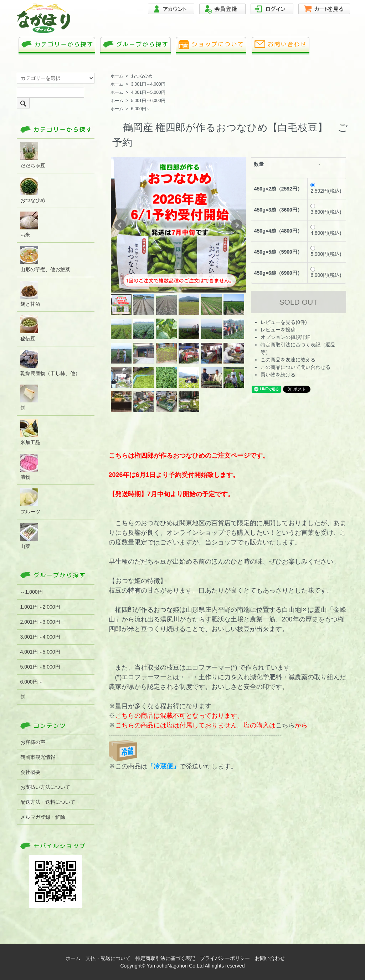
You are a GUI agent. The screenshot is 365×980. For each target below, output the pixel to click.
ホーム (117, 76)
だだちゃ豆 (33, 155)
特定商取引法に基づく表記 (165, 958)
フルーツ (30, 501)
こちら (285, 725)
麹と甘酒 (30, 294)
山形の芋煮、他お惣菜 (45, 259)
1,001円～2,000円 (40, 607)
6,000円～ (141, 109)
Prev (120, 225)
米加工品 (30, 432)
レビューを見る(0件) (284, 322)
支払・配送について (108, 958)
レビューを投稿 (278, 330)
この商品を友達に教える (288, 360)
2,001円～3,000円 (40, 622)
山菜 (29, 536)
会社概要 (30, 772)
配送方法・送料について (48, 802)
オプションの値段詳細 (286, 337)
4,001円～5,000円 (148, 92)
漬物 (29, 467)
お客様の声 (33, 742)
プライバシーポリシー (225, 958)
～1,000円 (32, 592)
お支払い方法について (45, 787)
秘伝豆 (29, 328)
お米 (29, 225)
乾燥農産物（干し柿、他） (50, 363)
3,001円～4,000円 (148, 84)
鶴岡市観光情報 (38, 757)
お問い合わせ (270, 958)
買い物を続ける (278, 375)
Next (237, 225)
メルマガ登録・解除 (43, 817)
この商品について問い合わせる (295, 367)
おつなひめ (142, 76)
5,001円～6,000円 (148, 101)
